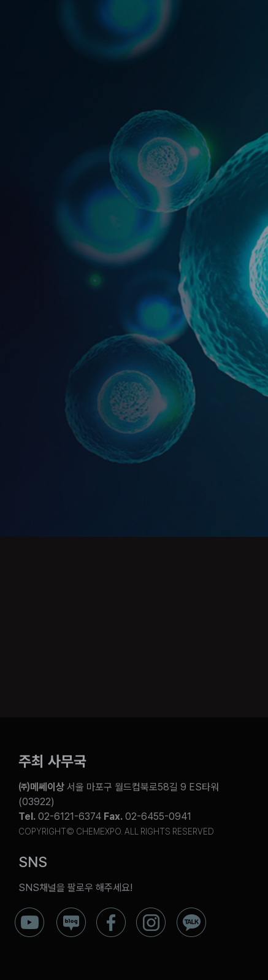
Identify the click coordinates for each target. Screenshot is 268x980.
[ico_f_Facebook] (111, 912)
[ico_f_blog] (71, 912)
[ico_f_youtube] (29, 912)
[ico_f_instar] (151, 912)
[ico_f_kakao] (191, 912)
